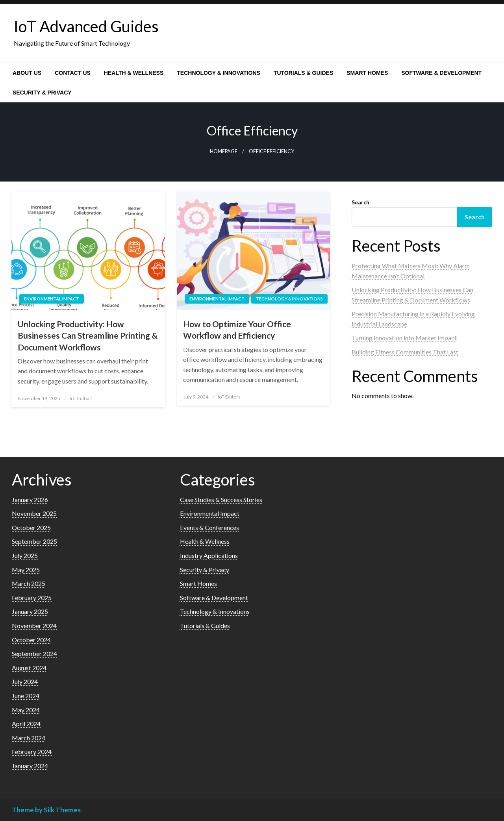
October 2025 (31, 527)
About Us (27, 73)
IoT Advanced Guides (86, 26)
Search (360, 202)
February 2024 (32, 752)
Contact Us (73, 73)
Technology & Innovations (219, 73)
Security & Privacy (42, 93)
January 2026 (30, 499)
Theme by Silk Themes (46, 810)
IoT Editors (81, 398)
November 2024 (34, 625)
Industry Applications (209, 555)
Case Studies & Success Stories (221, 499)
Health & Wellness (134, 73)
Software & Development (441, 73)
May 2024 (26, 710)
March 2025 (29, 583)
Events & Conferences (209, 527)
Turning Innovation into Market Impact (404, 338)
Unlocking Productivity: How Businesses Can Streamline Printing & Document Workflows (88, 335)
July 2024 (25, 681)
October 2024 (31, 640)
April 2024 (26, 724)
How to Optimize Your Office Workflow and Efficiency (237, 330)
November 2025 (34, 513)
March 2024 (29, 738)
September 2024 (34, 653)
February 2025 (32, 598)
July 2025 (25, 555)
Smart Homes (367, 73)
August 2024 (29, 668)
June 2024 (26, 696)
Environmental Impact (52, 299)
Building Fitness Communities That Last (405, 352)
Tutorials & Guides (303, 73)
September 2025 (34, 541)
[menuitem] (27, 73)
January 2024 (30, 766)
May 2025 (26, 570)
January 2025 (30, 611)
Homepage (224, 151)
